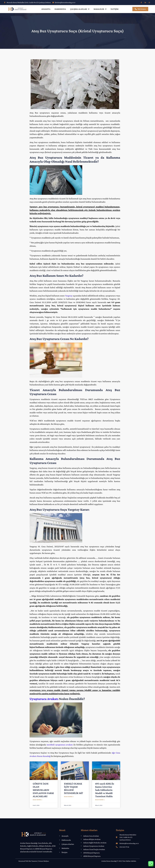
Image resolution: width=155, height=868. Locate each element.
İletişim (115, 9)
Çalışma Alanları (80, 9)
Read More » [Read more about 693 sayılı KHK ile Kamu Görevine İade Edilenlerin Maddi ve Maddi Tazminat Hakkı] (100, 800)
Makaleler (100, 9)
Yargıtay (69, 296)
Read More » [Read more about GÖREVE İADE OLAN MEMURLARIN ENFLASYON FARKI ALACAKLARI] (38, 800)
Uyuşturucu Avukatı (44, 699)
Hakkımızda (60, 9)
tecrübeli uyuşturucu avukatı (60, 745)
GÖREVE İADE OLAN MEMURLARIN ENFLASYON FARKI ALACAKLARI (43, 790)
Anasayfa (46, 9)
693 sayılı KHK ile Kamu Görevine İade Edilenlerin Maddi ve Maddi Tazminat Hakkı (105, 790)
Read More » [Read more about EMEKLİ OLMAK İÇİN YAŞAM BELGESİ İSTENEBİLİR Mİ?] (69, 796)
